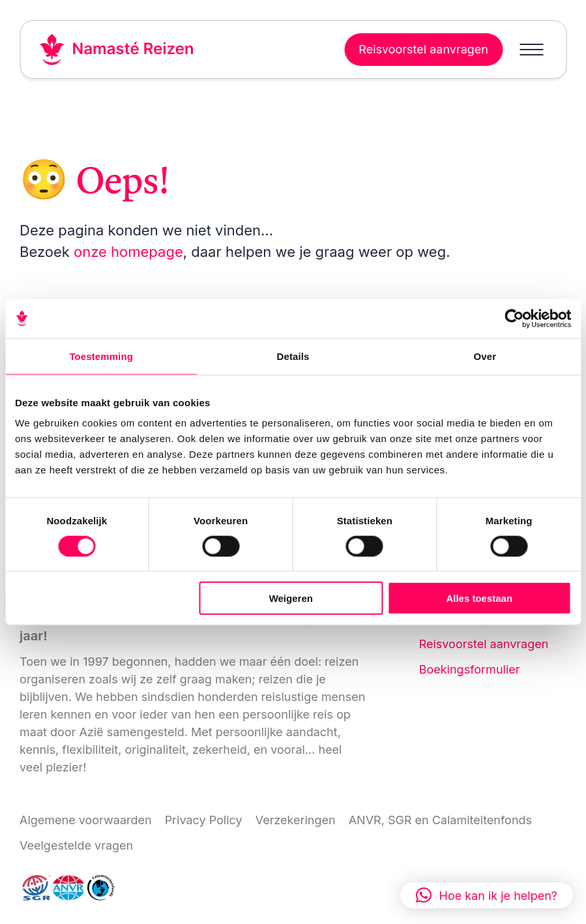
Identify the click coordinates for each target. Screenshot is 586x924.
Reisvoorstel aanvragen (484, 644)
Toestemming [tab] (101, 356)
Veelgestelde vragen (76, 845)
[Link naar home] (117, 50)
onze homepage (128, 252)
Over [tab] (485, 356)
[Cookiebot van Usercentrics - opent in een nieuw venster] (514, 318)
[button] (487, 895)
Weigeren (291, 598)
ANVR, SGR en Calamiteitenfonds (440, 820)
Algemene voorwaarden (86, 820)
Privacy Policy (204, 820)
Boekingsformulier (470, 669)
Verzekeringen (296, 820)
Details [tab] (293, 356)
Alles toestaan (479, 598)
